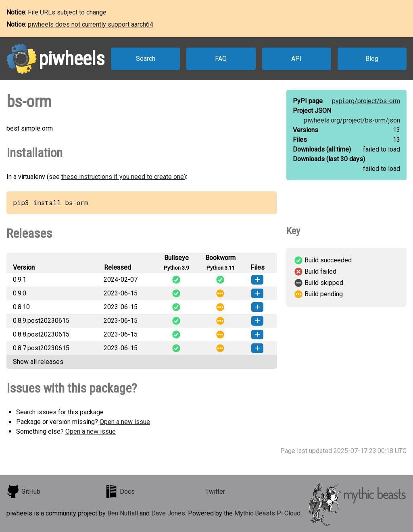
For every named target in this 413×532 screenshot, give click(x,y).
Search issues (36, 412)
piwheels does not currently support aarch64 (91, 24)
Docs (120, 492)
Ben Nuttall (123, 513)
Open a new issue (125, 422)
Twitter (215, 491)
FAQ (221, 59)
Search (146, 59)
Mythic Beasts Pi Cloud (267, 513)
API (296, 59)
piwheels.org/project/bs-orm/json (352, 120)
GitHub (23, 492)
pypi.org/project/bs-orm (366, 101)
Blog (372, 59)
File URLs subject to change (67, 12)
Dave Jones (168, 513)
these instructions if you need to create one (123, 177)
